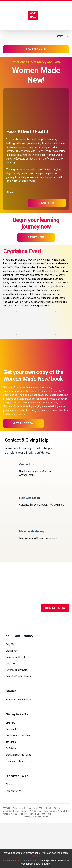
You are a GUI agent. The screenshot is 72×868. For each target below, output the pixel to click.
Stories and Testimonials (18, 700)
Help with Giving (14, 791)
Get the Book (23, 423)
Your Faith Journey (20, 636)
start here (47, 203)
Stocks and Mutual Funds (18, 755)
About (9, 784)
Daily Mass (11, 644)
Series (63, 36)
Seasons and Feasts (16, 657)
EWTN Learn (12, 651)
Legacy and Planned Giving (19, 761)
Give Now (10, 723)
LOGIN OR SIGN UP (36, 49)
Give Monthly (12, 729)
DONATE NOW (55, 608)
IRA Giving (11, 742)
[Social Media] (8, 608)
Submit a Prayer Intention (19, 676)
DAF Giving (11, 748)
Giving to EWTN (17, 714)
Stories (11, 691)
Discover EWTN (17, 776)
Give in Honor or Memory (18, 736)
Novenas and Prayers (16, 670)
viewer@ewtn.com (11, 811)
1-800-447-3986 (53, 808)
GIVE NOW (33, 15)
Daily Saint (11, 663)
